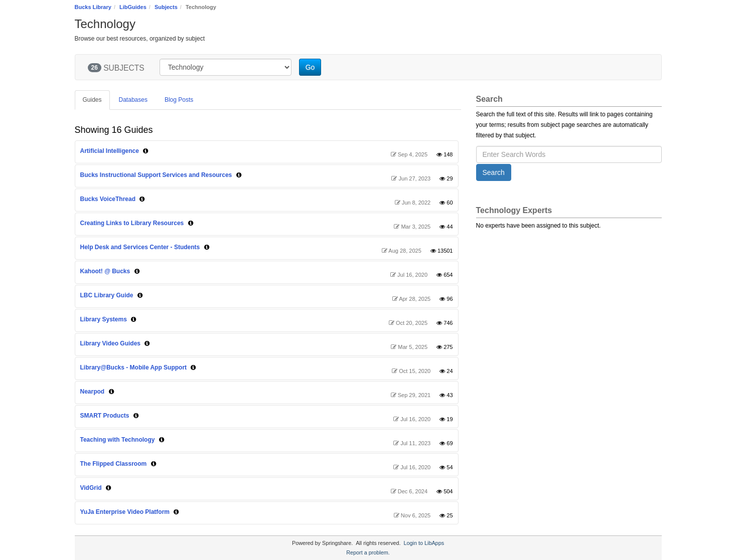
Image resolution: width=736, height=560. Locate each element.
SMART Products (105, 416)
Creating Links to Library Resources (132, 223)
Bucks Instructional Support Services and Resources (156, 175)
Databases (133, 100)
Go (310, 67)
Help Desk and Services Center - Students (140, 247)
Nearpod (93, 392)
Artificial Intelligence (110, 151)
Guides (92, 100)
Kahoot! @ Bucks (105, 271)
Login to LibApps (424, 543)
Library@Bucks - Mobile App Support (134, 367)
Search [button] (494, 172)
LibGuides (133, 7)
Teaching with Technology (118, 440)
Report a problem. (368, 552)
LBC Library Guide (107, 295)
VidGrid (91, 488)
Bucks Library (93, 7)
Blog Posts (179, 100)
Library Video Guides (110, 343)
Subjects (166, 7)
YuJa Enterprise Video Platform (125, 512)
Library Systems (104, 319)
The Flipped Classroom (114, 464)
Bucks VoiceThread (108, 199)
